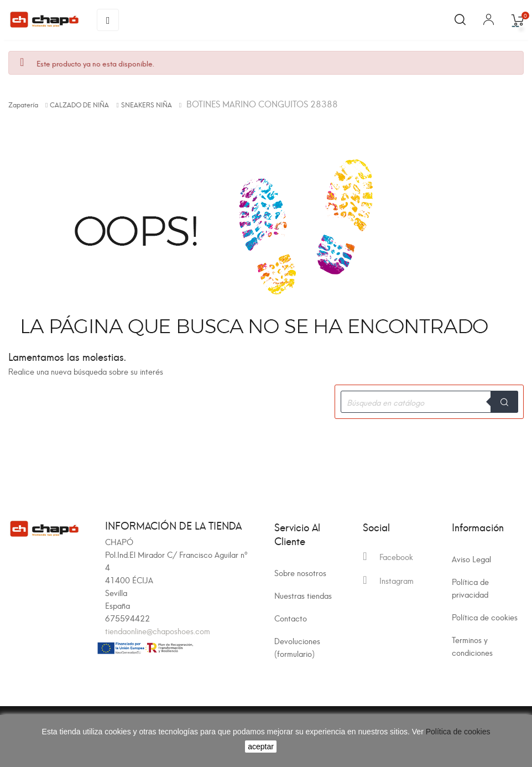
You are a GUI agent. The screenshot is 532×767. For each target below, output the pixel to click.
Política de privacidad (470, 588)
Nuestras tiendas (303, 595)
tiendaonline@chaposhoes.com (158, 631)
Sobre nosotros (300, 572)
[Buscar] (429, 402)
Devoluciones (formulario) (297, 647)
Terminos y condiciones (472, 646)
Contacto (291, 618)
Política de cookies (485, 617)
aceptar (261, 747)
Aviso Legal (471, 559)
